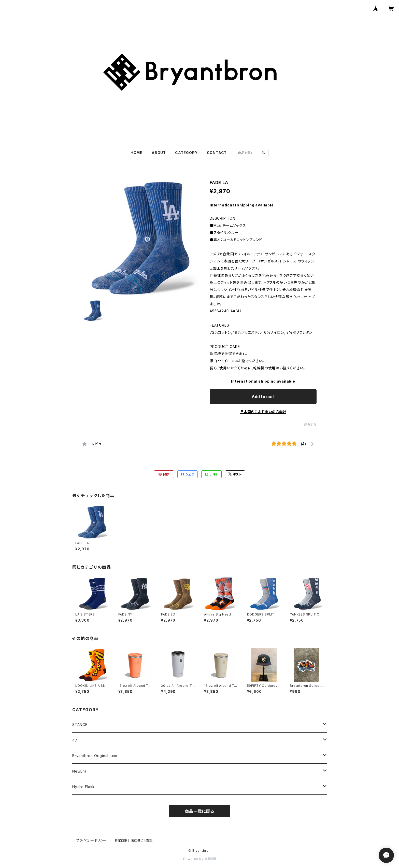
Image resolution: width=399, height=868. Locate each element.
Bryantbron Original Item (95, 756)
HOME (137, 153)
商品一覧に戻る (199, 811)
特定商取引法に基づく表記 (134, 840)
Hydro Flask (83, 787)
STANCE (80, 725)
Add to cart (263, 397)
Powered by (199, 859)
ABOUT (159, 153)
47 (75, 740)
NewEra (79, 771)
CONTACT (217, 153)
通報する (310, 424)
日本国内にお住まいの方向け (263, 412)
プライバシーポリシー (91, 840)
